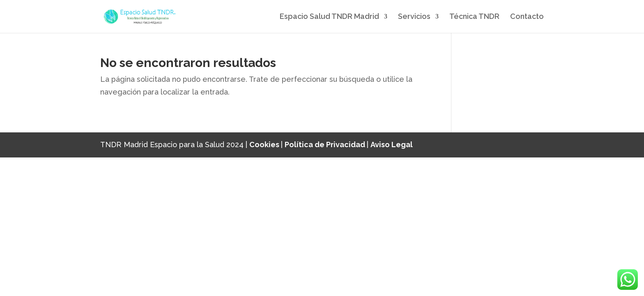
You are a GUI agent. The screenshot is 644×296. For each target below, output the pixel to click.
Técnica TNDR (474, 17)
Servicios (414, 17)
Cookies (265, 145)
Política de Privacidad (326, 145)
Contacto (527, 17)
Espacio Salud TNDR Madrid (329, 17)
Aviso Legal (392, 145)
